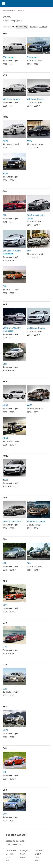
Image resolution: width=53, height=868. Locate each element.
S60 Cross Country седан (36, 217)
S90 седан (8, 57)
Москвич (10, 854)
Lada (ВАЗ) (11, 851)
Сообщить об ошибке (16, 841)
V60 (5, 304)
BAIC (37, 861)
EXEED (38, 854)
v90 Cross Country (12, 99)
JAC (22, 861)
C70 (5, 623)
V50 (5, 790)
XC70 (6, 706)
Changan (24, 851)
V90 (5, 75)
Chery (23, 854)
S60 (5, 191)
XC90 (6, 117)
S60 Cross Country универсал (12, 252)
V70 (5, 665)
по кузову (34, 27)
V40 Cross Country (12, 521)
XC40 (6, 456)
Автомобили (8, 11)
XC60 (6, 382)
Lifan (37, 857)
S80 (5, 539)
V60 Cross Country (36, 328)
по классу (43, 27)
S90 (5, 34)
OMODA (38, 851)
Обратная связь (13, 844)
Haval (23, 857)
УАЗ (7, 861)
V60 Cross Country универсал (12, 329)
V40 (5, 498)
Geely (8, 857)
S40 (5, 748)
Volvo (20, 11)
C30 (5, 581)
